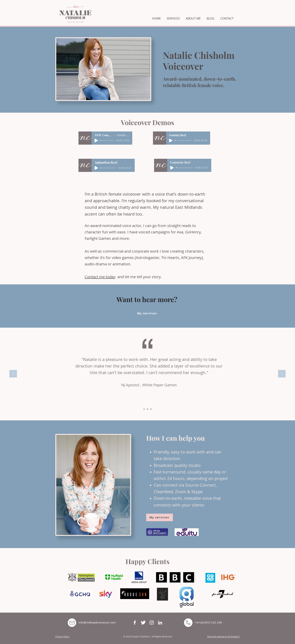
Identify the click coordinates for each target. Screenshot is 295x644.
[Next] (282, 374)
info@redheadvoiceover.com (97, 622)
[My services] (147, 313)
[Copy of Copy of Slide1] (151, 409)
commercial (113, 251)
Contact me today (100, 277)
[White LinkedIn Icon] (160, 623)
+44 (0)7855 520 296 (208, 622)
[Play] (96, 140)
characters (194, 251)
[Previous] (13, 374)
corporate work (145, 251)
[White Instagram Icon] (152, 623)
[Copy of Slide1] (147, 409)
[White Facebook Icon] (135, 623)
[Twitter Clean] (143, 623)
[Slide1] (144, 409)
